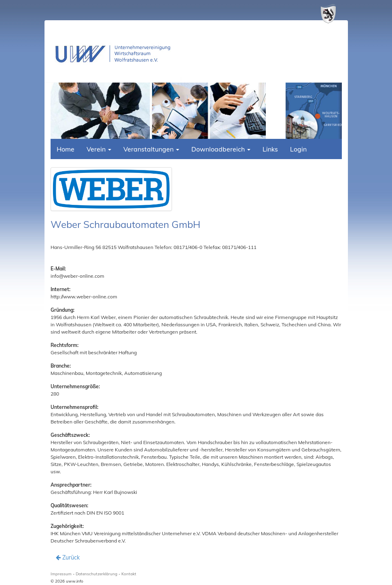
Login (298, 149)
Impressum (61, 574)
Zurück (68, 557)
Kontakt (129, 574)
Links (270, 149)
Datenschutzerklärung (96, 574)
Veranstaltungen (151, 149)
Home (66, 149)
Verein (99, 149)
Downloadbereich (221, 149)
